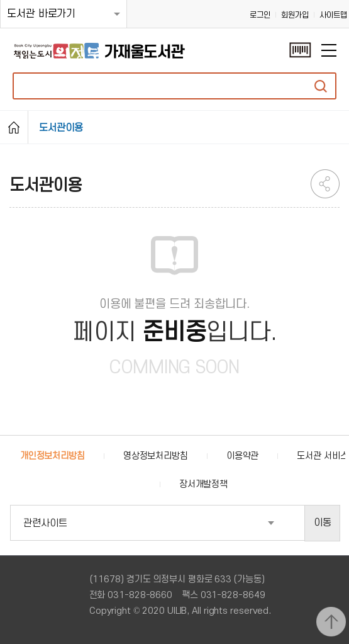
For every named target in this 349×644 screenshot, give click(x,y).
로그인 (260, 15)
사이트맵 (333, 15)
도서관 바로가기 (41, 14)
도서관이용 (61, 128)
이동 (323, 523)
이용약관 (243, 456)
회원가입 (295, 15)
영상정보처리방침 (156, 456)
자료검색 (321, 86)
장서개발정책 (203, 484)
